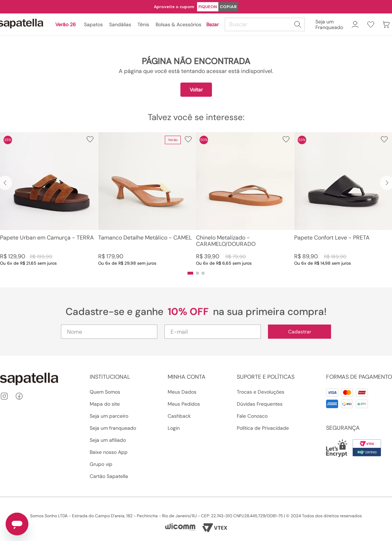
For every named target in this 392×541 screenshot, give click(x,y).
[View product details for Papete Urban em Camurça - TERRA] (49, 199)
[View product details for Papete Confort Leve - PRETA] (343, 199)
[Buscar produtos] (298, 24)
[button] (190, 273)
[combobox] (266, 24)
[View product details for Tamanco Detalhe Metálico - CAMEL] (147, 199)
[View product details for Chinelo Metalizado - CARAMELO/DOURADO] (245, 199)
